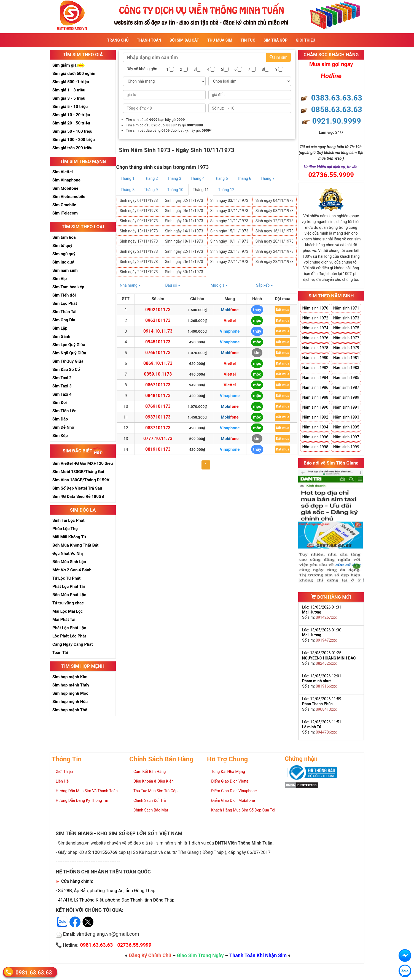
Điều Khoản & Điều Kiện (154, 781)
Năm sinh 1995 (346, 427)
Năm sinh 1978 (315, 348)
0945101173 (158, 342)
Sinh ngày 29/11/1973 (139, 272)
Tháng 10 (175, 190)
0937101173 (158, 417)
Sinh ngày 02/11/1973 (184, 200)
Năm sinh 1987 (346, 387)
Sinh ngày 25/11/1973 (139, 262)
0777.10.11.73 (158, 439)
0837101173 (158, 428)
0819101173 (158, 449)
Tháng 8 (127, 190)
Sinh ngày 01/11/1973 (139, 200)
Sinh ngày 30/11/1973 (184, 272)
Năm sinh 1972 (315, 318)
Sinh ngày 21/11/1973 (139, 251)
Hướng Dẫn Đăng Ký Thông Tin (82, 800)
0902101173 (158, 310)
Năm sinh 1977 (346, 338)
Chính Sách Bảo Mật (151, 810)
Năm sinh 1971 (346, 308)
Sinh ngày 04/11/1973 (275, 200)
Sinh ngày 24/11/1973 (275, 251)
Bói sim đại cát (184, 40)
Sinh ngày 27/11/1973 (229, 262)
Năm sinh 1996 (315, 437)
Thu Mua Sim (220, 40)
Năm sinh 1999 (346, 447)
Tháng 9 (151, 190)
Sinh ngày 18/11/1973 (184, 241)
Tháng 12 (226, 190)
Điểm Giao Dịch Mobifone (233, 800)
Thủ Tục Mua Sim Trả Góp (155, 791)
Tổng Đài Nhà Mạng (228, 772)
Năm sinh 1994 (315, 427)
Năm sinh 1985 (346, 378)
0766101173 (158, 353)
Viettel (230, 321)
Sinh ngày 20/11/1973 (275, 241)
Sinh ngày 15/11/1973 (229, 231)
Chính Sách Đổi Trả (150, 800)
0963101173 (158, 320)
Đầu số (173, 285)
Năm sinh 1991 (346, 407)
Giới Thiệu (305, 40)
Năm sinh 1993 (346, 417)
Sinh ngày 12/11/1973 (275, 221)
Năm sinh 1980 (315, 358)
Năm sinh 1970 (315, 308)
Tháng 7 (268, 178)
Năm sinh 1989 (346, 397)
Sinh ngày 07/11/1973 (229, 211)
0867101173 (158, 385)
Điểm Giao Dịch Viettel (230, 781)
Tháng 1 (127, 178)
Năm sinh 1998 (315, 447)
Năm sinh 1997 (346, 437)
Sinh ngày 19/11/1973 (229, 241)
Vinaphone (230, 331)
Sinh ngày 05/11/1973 (139, 211)
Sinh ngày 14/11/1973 (184, 231)
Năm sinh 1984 (315, 378)
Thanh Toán (149, 40)
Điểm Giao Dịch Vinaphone (234, 791)
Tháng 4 (197, 178)
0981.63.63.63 (34, 972)
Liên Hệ (62, 781)
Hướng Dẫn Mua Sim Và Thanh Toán (87, 791)
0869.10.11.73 (158, 363)
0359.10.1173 (158, 374)
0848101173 (158, 396)
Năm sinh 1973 (346, 318)
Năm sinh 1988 (315, 397)
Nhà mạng (130, 285)
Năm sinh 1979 (346, 348)
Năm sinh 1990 (315, 407)
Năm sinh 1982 (315, 368)
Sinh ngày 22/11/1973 (184, 251)
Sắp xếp (264, 285)
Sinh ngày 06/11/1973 (184, 211)
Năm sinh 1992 (315, 417)
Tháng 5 (221, 178)
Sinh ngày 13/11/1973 (139, 231)
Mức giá (219, 285)
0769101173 (158, 406)
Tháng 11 (201, 190)
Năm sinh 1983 (346, 368)
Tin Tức (248, 40)
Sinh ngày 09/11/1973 (139, 221)
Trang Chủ (118, 40)
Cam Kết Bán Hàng (150, 772)
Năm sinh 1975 (346, 328)
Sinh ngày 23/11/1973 (229, 251)
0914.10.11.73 (158, 331)
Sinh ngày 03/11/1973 (229, 200)
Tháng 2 (151, 178)
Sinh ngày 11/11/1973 (229, 221)
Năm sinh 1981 (346, 358)
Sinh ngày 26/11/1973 (184, 262)
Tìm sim (278, 57)
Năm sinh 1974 (315, 328)
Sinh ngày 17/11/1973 (139, 241)
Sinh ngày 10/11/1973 (184, 221)
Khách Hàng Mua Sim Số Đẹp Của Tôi (243, 810)
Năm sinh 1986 (315, 387)
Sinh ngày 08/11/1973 (275, 211)
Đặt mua (283, 310)
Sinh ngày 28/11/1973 (275, 262)
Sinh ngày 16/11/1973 (275, 231)
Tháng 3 (174, 178)
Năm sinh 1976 (315, 338)
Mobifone (230, 310)
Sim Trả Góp (275, 40)
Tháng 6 (244, 178)
